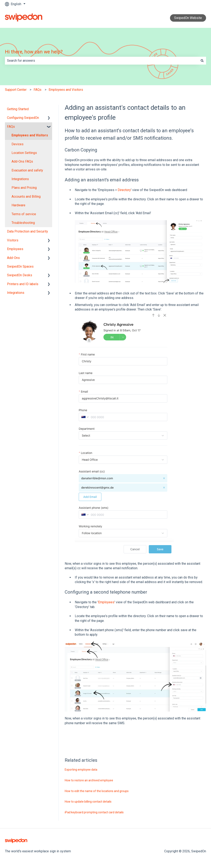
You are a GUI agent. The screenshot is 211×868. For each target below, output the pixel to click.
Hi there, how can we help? (34, 52)
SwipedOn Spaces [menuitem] (20, 266)
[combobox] (102, 61)
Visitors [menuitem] (13, 240)
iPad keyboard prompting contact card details (94, 812)
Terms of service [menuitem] (24, 214)
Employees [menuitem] (15, 249)
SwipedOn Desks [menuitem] (20, 275)
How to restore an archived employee (89, 780)
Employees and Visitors (66, 90)
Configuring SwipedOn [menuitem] (23, 118)
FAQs (38, 90)
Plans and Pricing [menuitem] (24, 188)
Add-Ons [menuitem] (13, 258)
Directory (124, 190)
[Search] (202, 61)
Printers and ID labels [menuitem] (23, 284)
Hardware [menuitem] (18, 205)
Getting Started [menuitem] (18, 109)
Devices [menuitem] (18, 144)
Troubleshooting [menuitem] (23, 223)
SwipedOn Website (188, 18)
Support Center (16, 90)
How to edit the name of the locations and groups (97, 791)
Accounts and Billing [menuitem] (26, 197)
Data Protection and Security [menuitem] (28, 231)
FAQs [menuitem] (11, 127)
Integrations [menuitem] (20, 179)
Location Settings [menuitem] (24, 153)
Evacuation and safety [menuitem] (27, 170)
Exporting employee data (81, 770)
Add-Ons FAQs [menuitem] (22, 161)
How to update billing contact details (88, 802)
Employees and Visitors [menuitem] (30, 135)
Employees (106, 602)
